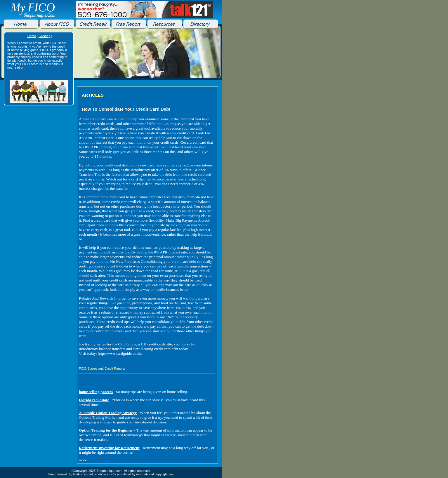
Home (32, 36)
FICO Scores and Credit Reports (102, 369)
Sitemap (44, 36)
